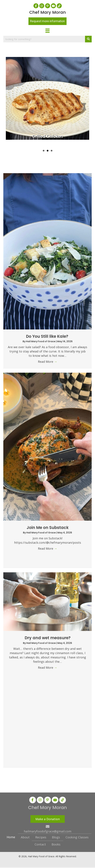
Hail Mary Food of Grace (41, 341)
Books (56, 844)
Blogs (56, 837)
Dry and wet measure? (48, 638)
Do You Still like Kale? (48, 336)
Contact (40, 844)
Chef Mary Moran (48, 12)
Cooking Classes (77, 837)
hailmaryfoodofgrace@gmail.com (48, 831)
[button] (36, 6)
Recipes (41, 837)
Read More (47, 362)
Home (11, 837)
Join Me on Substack (48, 528)
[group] (47, 101)
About (25, 837)
